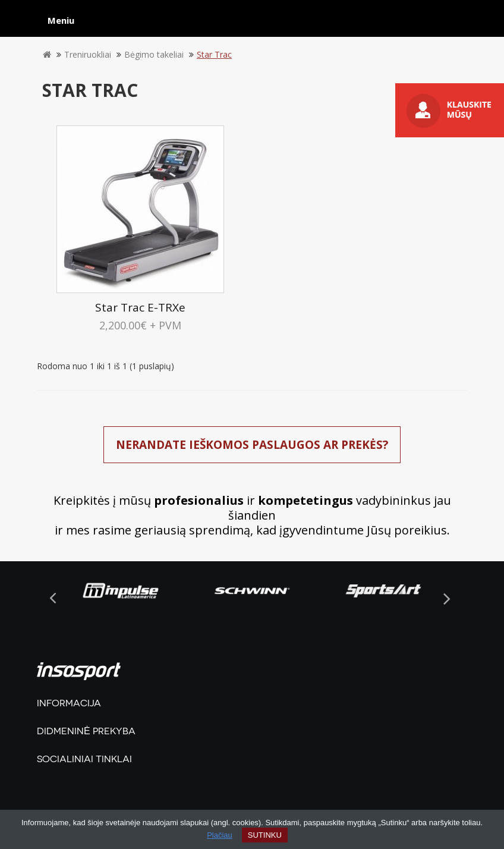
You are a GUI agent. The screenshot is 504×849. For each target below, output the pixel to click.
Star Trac (214, 54)
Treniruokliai (88, 54)
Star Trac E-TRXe (140, 307)
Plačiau (220, 835)
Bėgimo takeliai (154, 54)
